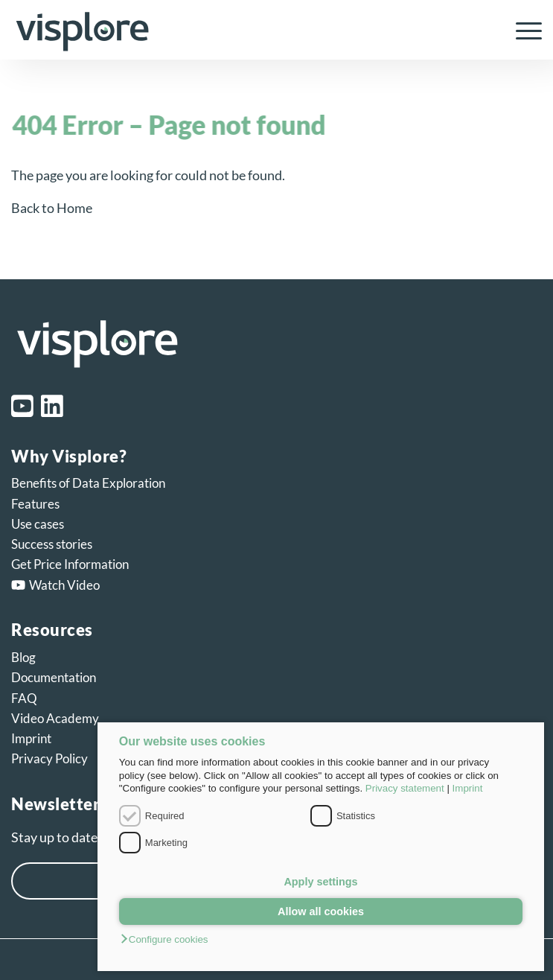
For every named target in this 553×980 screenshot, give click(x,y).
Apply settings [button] (320, 882)
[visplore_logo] (223, 30)
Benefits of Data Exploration (88, 483)
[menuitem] (521, 30)
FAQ (24, 698)
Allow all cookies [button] (321, 911)
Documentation (54, 677)
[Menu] (521, 30)
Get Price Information (70, 564)
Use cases (38, 524)
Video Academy (55, 718)
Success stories (52, 544)
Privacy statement (405, 788)
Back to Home (52, 208)
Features (35, 504)
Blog (23, 657)
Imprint (468, 788)
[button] (321, 940)
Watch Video (55, 585)
